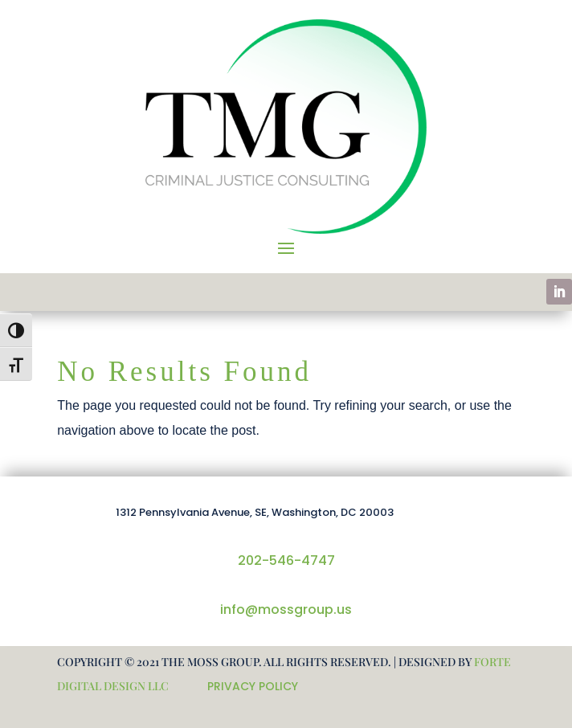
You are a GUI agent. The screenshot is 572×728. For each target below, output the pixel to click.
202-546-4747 (286, 560)
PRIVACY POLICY (253, 686)
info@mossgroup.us (286, 609)
